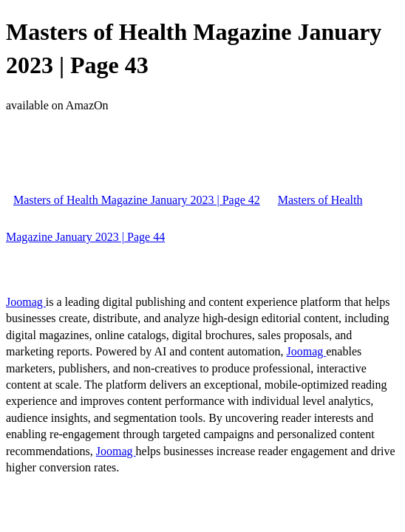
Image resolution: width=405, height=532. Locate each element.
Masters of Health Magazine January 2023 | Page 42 (137, 200)
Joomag (26, 302)
